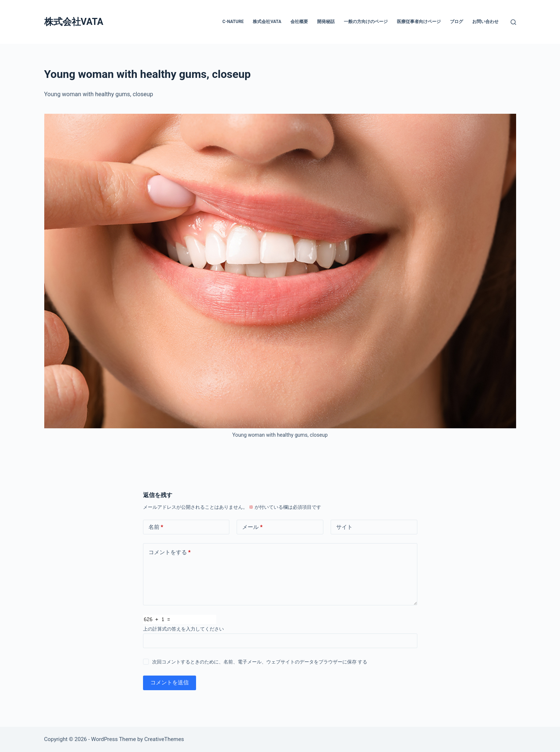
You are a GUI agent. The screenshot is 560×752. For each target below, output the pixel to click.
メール (252, 527)
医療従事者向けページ (419, 22)
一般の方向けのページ (366, 22)
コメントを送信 (170, 683)
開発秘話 (326, 22)
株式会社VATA (74, 22)
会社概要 (299, 22)
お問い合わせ (485, 22)
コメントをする (170, 552)
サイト (344, 527)
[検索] (513, 22)
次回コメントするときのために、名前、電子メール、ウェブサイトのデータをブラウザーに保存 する (260, 662)
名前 (156, 527)
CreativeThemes (164, 739)
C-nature (233, 22)
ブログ (456, 22)
